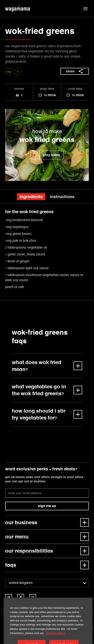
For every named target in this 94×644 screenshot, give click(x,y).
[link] (9, 597)
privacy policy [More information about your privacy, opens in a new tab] (56, 641)
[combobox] (47, 583)
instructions (62, 197)
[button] (85, 9)
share (75, 71)
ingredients (31, 197)
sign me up (47, 506)
